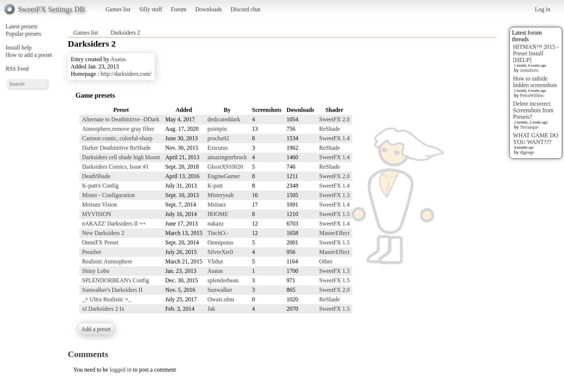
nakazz (215, 224)
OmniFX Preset (100, 242)
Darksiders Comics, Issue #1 (115, 167)
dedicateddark (224, 119)
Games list (118, 9)
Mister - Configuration (108, 195)
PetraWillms (532, 95)
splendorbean (223, 280)
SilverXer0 (220, 252)
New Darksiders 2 (103, 233)
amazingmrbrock (227, 157)
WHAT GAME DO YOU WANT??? (536, 139)
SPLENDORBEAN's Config (116, 280)
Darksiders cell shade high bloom (121, 157)
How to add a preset (29, 55)
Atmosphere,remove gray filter (118, 129)
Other (326, 261)
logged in (121, 370)
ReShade (330, 129)
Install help (19, 48)
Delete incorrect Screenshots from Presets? (533, 110)
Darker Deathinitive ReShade (116, 148)
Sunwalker (220, 290)
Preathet (92, 252)
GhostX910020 (225, 167)
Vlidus (215, 261)
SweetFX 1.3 (335, 195)
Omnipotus (220, 242)
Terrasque (529, 127)
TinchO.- (218, 233)
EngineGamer (224, 176)
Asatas (118, 59)
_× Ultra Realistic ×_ (107, 299)
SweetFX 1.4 (335, 138)
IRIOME (218, 214)
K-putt (215, 186)
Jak (211, 309)
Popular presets (23, 34)
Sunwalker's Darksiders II (112, 290)
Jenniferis (529, 70)
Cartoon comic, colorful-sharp (117, 138)
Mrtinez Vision (100, 205)
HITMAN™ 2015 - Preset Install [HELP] (536, 53)
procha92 (218, 138)
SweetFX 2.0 (335, 119)
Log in (542, 9)
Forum (179, 9)
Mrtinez (217, 205)
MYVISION (97, 214)
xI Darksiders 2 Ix (103, 309)
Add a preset (96, 329)
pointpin (217, 129)
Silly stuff (151, 9)
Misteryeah (221, 195)
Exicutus (218, 148)
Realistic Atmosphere (107, 261)
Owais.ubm (221, 299)
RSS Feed (17, 69)
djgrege (527, 152)
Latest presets (22, 26)
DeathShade (96, 176)
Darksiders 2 (125, 33)
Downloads (208, 9)
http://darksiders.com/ (126, 74)
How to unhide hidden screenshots (535, 82)
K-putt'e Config (100, 186)
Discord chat (245, 9)
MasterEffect (334, 233)
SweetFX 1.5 (335, 214)
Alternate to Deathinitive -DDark (121, 119)
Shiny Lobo (96, 271)
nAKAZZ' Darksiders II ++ (114, 224)
